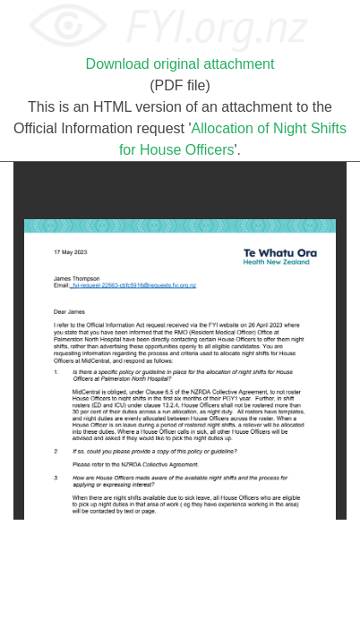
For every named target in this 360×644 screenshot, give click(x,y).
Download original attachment (180, 64)
